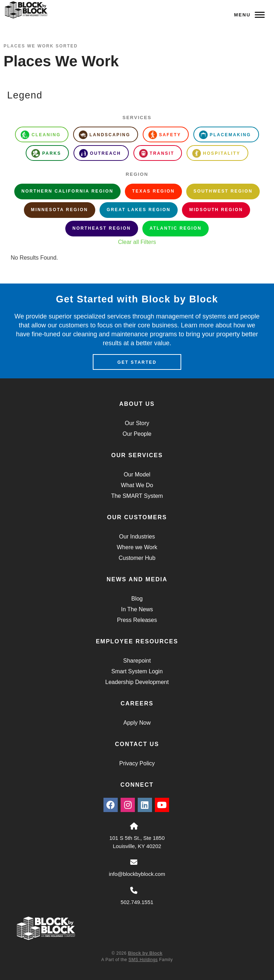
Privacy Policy (137, 763)
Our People (137, 434)
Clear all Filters (137, 242)
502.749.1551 (137, 902)
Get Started (137, 362)
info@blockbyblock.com (137, 874)
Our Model (137, 474)
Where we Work (137, 547)
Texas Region (153, 191)
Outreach (100, 153)
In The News (137, 609)
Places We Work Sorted (41, 46)
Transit (157, 153)
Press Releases (137, 620)
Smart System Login (137, 671)
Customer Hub (137, 558)
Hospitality (216, 153)
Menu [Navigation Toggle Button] (249, 15)
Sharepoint (137, 661)
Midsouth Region (216, 210)
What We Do (137, 485)
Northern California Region (67, 191)
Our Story (137, 423)
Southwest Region (223, 191)
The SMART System (137, 496)
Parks (46, 153)
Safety (165, 135)
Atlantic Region (176, 228)
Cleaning (41, 135)
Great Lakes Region (139, 210)
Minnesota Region (60, 210)
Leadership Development (137, 682)
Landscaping (105, 135)
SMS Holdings (143, 960)
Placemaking (225, 135)
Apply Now (137, 723)
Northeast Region (102, 228)
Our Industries (137, 537)
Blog (137, 599)
